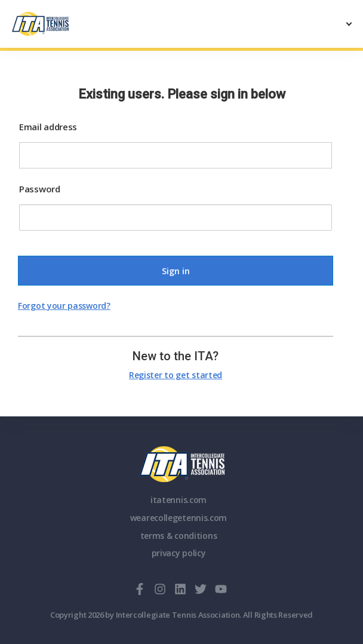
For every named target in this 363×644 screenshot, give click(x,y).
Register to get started (176, 375)
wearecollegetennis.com (179, 518)
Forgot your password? (64, 306)
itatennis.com (179, 500)
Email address (48, 127)
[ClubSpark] (97, 24)
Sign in (176, 271)
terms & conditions (179, 536)
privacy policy (179, 553)
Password (40, 189)
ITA (182, 464)
